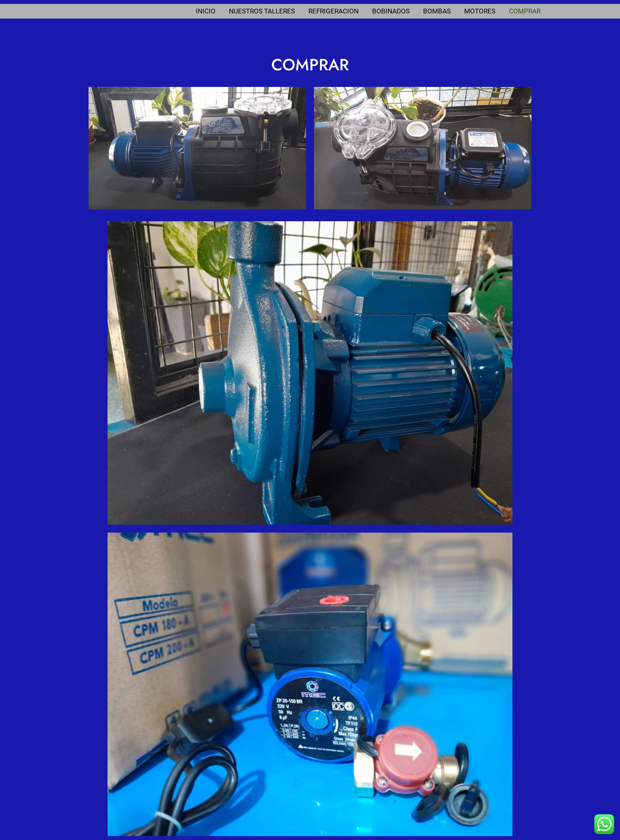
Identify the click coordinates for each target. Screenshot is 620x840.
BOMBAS (437, 11)
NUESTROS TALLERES (262, 11)
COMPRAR (525, 11)
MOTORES (480, 11)
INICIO (206, 11)
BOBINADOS (391, 11)
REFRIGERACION (334, 11)
